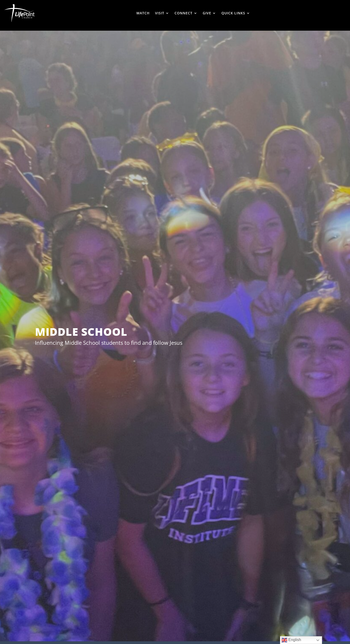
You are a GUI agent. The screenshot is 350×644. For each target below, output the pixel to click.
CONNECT (184, 13)
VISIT (160, 13)
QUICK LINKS (233, 13)
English (291, 640)
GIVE (207, 13)
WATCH (143, 13)
